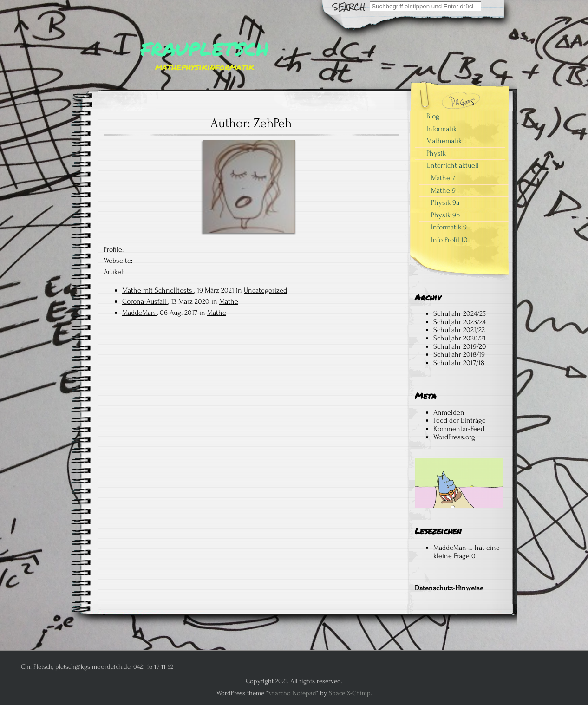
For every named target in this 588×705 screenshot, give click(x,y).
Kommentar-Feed (459, 429)
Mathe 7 (443, 178)
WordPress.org (454, 437)
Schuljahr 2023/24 (460, 322)
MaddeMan (140, 313)
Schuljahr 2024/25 (460, 313)
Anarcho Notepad (292, 693)
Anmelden (449, 412)
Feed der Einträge (460, 420)
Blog (433, 116)
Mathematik (444, 141)
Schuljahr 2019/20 (460, 346)
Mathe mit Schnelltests (158, 290)
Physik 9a (445, 202)
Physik (436, 153)
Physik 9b (445, 215)
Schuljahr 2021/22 (459, 330)
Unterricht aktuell (453, 165)
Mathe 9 (443, 190)
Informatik (441, 129)
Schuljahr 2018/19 (459, 354)
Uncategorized (265, 290)
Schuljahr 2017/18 (459, 363)
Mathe (229, 301)
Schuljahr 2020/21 (460, 338)
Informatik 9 (449, 227)
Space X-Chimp (350, 693)
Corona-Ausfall (145, 301)
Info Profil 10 (449, 240)
